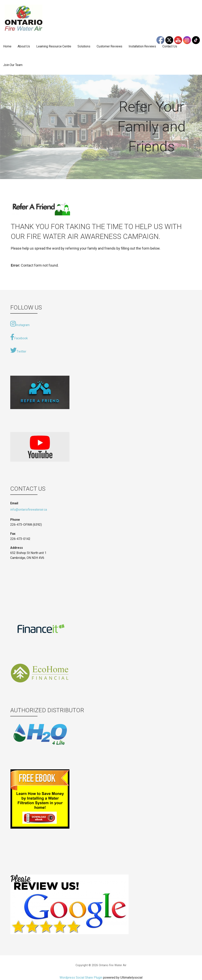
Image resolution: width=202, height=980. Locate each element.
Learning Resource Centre (54, 46)
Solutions (84, 46)
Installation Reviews (142, 46)
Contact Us (170, 46)
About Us (24, 46)
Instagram (20, 324)
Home (7, 46)
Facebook (19, 337)
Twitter (18, 350)
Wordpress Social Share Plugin (81, 978)
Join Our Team (13, 65)
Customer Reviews (109, 46)
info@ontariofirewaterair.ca (29, 510)
